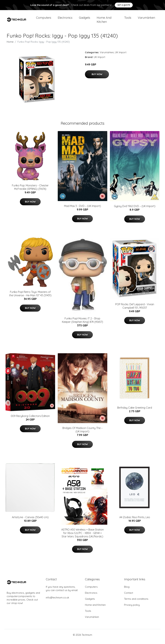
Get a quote (124, 5)
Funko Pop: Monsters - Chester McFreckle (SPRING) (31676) (30, 191)
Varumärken (146, 19)
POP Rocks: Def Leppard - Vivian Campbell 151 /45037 (135, 310)
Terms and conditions (136, 602)
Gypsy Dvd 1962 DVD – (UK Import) (135, 210)
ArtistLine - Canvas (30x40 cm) (30, 521)
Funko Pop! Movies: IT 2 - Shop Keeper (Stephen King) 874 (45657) (82, 324)
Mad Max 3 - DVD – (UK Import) (82, 210)
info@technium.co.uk (57, 601)
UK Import (121, 56)
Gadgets (85, 19)
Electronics (65, 19)
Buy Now (97, 78)
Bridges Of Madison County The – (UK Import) (82, 433)
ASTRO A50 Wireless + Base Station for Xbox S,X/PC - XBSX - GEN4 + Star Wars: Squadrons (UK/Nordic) (82, 537)
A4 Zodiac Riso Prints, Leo (135, 521)
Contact (129, 596)
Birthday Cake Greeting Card (135, 411)
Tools (128, 19)
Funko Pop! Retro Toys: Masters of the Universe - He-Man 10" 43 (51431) (30, 297)
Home (10, 45)
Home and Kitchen (104, 21)
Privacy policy (132, 608)
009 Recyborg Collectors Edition (30, 420)
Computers (44, 19)
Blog (127, 590)
